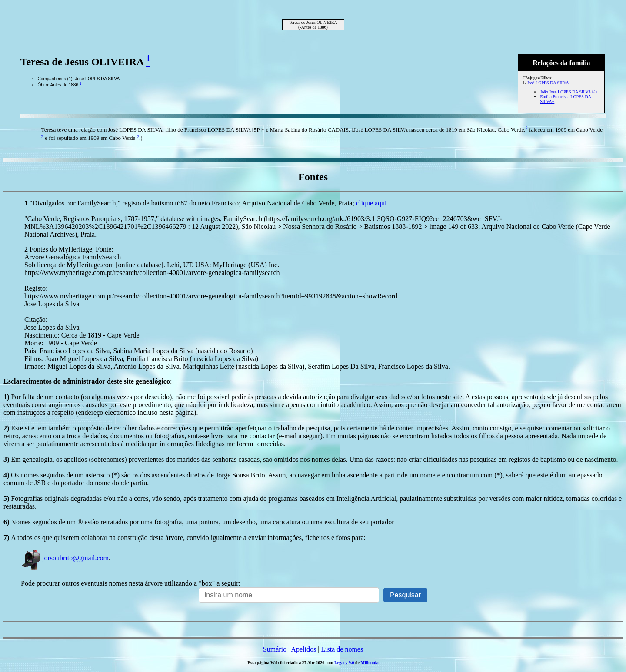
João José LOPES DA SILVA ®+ (569, 92)
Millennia (370, 663)
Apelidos (303, 649)
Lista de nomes (342, 649)
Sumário (275, 649)
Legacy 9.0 (344, 663)
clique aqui (371, 203)
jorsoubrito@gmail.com (65, 558)
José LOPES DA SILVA (548, 83)
